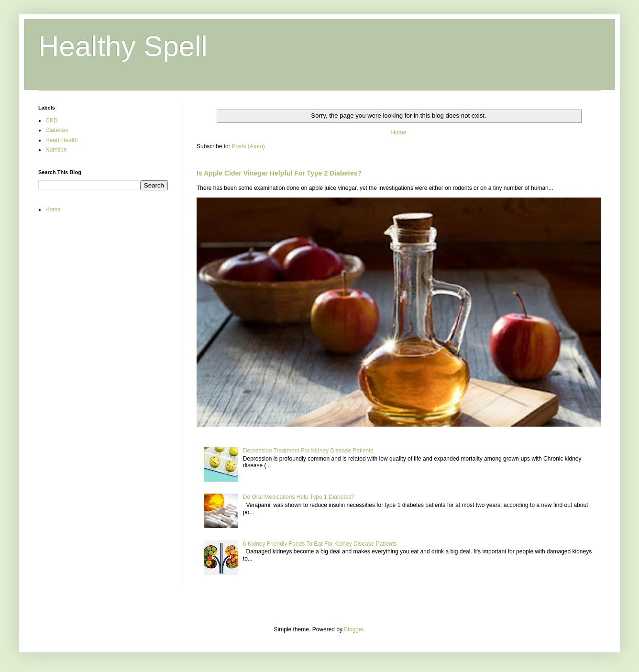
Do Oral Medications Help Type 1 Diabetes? (299, 497)
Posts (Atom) (248, 146)
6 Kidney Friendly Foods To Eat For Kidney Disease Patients (320, 544)
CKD (51, 121)
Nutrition (56, 150)
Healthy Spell (123, 46)
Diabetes (57, 130)
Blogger (354, 629)
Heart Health (61, 140)
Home (398, 132)
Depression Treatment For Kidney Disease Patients (308, 451)
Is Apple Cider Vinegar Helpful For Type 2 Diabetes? (279, 173)
